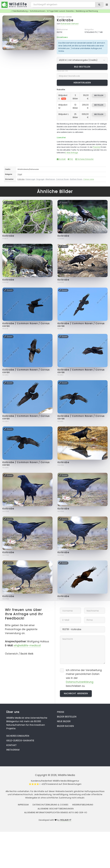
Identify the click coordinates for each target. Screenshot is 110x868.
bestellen (99, 95)
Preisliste (97, 147)
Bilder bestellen (67, 717)
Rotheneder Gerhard (70, 24)
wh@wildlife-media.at (27, 645)
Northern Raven (76, 179)
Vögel (20, 174)
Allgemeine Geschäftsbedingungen (56, 809)
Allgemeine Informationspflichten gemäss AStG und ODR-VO (56, 812)
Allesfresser (50, 179)
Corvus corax (64, 17)
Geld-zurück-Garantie (20, 741)
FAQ (70, 159)
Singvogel (40, 179)
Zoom (47, 19)
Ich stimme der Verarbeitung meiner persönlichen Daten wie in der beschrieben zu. (84, 678)
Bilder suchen (65, 726)
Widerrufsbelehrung (83, 805)
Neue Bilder (64, 721)
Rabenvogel (30, 179)
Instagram (13, 750)
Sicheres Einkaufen (84, 159)
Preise (61, 712)
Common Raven (62, 179)
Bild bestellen (82, 67)
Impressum (23, 805)
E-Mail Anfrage (71, 153)
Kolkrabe (65, 20)
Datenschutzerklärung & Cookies (50, 805)
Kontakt (61, 159)
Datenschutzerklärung (80, 682)
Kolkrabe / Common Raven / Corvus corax (26, 325)
